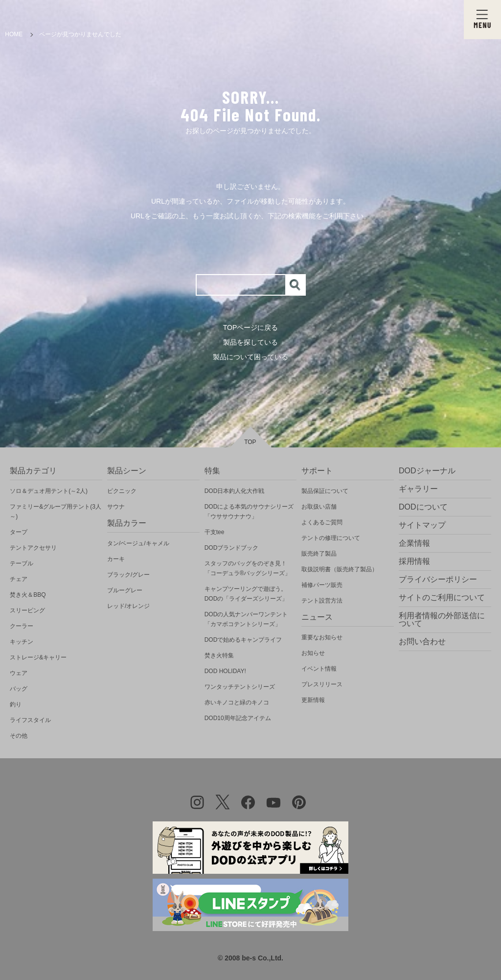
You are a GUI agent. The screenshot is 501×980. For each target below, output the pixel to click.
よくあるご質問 (322, 522)
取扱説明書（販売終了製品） (340, 569)
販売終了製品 (319, 554)
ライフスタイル (30, 720)
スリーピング (27, 610)
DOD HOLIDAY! (225, 671)
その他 (19, 736)
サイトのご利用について (442, 597)
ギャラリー (418, 489)
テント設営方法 (322, 601)
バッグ (19, 689)
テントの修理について (331, 538)
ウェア (19, 673)
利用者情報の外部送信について (442, 619)
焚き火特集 (219, 655)
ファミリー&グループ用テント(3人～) (56, 512)
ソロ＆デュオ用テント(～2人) (49, 491)
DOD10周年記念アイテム (238, 718)
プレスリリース (322, 684)
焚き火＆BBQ (28, 595)
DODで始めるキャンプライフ (243, 640)
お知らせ (313, 653)
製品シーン (127, 471)
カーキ (116, 559)
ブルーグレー (125, 590)
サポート (317, 471)
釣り (16, 704)
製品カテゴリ (33, 471)
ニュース (317, 617)
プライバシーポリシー (438, 579)
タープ (19, 532)
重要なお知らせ (322, 637)
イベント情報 (319, 669)
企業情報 (414, 543)
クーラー (22, 626)
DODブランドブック (232, 548)
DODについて (423, 507)
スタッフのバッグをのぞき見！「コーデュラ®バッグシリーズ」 (248, 568)
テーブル (22, 563)
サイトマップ (422, 525)
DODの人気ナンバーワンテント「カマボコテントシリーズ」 (246, 619)
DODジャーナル (427, 471)
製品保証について (325, 491)
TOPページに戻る (251, 327)
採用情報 (414, 561)
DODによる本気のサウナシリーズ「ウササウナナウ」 (249, 512)
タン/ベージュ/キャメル (138, 543)
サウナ (116, 507)
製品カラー (127, 523)
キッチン (22, 642)
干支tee (215, 532)
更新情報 (313, 700)
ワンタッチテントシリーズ (240, 687)
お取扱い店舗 (319, 507)
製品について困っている (250, 357)
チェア (19, 579)
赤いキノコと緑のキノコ (237, 702)
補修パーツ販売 (322, 585)
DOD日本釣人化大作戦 (235, 491)
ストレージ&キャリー (38, 657)
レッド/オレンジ (128, 606)
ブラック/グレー (128, 575)
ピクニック (122, 491)
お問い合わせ (422, 642)
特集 (212, 471)
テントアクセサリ (33, 548)
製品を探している (250, 342)
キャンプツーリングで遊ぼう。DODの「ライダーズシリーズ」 (246, 594)
